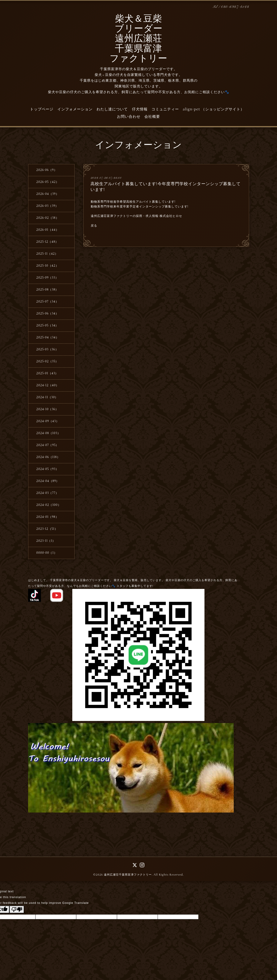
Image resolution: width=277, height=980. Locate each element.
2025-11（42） (47, 254)
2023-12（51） (47, 529)
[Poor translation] (17, 909)
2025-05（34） (48, 326)
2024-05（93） (48, 469)
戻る (94, 226)
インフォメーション (75, 109)
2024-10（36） (48, 409)
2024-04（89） (48, 481)
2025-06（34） (48, 314)
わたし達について (112, 109)
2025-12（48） (47, 242)
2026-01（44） (48, 230)
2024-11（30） (47, 397)
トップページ (42, 109)
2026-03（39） (48, 206)
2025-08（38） (48, 290)
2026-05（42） (48, 182)
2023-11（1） (46, 541)
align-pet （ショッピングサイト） (214, 109)
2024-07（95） (48, 445)
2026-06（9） (47, 170)
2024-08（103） (48, 433)
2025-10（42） (48, 266)
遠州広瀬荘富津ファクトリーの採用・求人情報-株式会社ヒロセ (136, 216)
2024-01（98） (48, 517)
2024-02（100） (49, 505)
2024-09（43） (48, 421)
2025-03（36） (47, 349)
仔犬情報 (140, 109)
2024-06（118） (48, 457)
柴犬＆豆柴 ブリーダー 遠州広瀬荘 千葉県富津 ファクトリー (138, 39)
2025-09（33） (47, 278)
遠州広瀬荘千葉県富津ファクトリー (128, 875)
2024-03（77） (48, 493)
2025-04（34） (48, 337)
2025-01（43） (47, 373)
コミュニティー (165, 109)
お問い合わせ (129, 117)
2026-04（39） (48, 194)
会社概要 (152, 117)
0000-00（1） (47, 553)
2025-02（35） (48, 361)
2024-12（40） (48, 385)
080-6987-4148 (235, 7)
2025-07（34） (48, 302)
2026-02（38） (48, 218)
